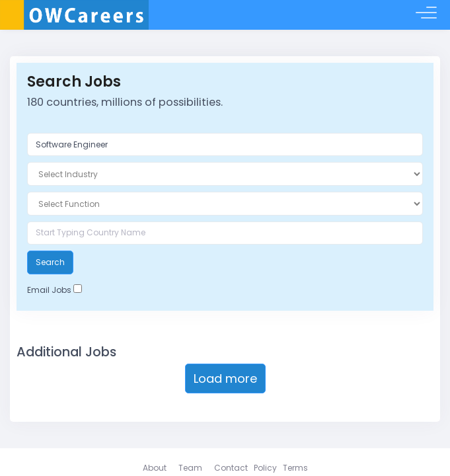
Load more (225, 378)
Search (50, 262)
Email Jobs (49, 290)
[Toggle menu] (426, 15)
